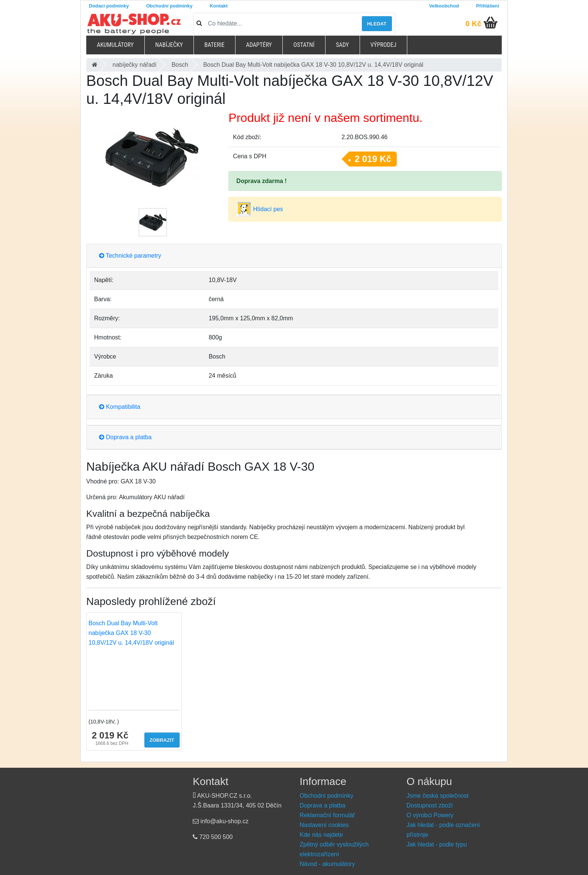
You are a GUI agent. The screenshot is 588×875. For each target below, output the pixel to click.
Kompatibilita (120, 407)
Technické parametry (130, 256)
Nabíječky (169, 45)
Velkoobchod (444, 6)
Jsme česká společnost (437, 796)
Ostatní (304, 45)
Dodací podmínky (109, 6)
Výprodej (383, 45)
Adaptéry (259, 45)
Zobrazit (162, 740)
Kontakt (219, 6)
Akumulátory (115, 45)
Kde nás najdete (321, 835)
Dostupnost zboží (430, 805)
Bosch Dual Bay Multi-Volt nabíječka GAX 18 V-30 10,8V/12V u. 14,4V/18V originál (131, 633)
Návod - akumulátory (327, 864)
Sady (343, 45)
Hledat (377, 24)
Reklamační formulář (327, 815)
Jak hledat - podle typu (437, 844)
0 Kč (473, 24)
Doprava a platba (125, 437)
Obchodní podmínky (169, 6)
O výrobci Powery (430, 815)
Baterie (214, 45)
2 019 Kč (373, 159)
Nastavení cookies (324, 825)
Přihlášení (488, 6)
